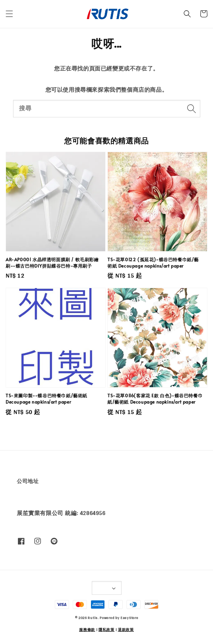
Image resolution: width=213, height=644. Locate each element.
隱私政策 (106, 629)
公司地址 (28, 481)
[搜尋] (192, 108)
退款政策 (126, 629)
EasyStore (129, 618)
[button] (9, 14)
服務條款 (87, 629)
